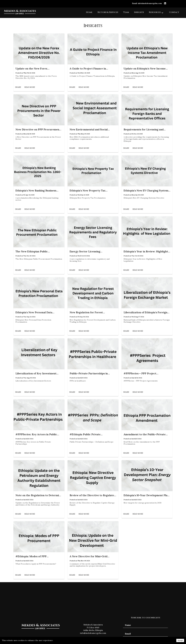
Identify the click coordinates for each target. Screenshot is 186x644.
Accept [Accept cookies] (180, 640)
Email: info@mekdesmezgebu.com (147, 3)
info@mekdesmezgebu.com (93, 633)
